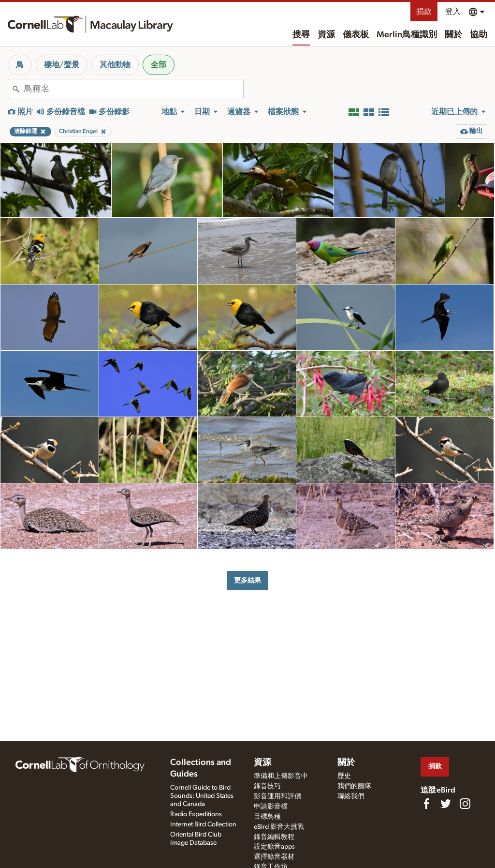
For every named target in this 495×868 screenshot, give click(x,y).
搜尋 (301, 35)
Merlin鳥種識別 (407, 35)
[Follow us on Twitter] (446, 804)
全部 (159, 65)
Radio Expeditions (196, 814)
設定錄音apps (274, 847)
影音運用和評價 (277, 796)
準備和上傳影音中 (281, 776)
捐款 (424, 12)
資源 (326, 35)
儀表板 (356, 35)
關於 (453, 35)
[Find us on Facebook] (426, 804)
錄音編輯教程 (274, 837)
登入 (453, 12)
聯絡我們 (351, 796)
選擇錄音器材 (274, 857)
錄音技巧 (267, 786)
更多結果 (247, 580)
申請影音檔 (271, 807)
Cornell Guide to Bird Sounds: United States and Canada (202, 796)
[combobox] (133, 89)
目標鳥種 (267, 817)
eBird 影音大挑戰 (279, 827)
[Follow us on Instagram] (465, 804)
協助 (479, 35)
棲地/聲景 (62, 65)
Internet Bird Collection (203, 824)
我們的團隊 (354, 786)
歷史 (344, 776)
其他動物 (115, 65)
